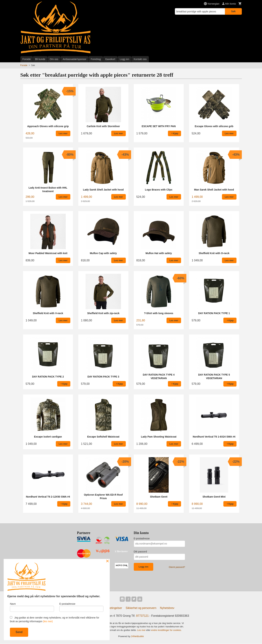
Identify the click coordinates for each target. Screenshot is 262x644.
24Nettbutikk (137, 637)
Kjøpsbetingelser (112, 608)
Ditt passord (140, 552)
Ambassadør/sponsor (74, 59)
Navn (32, 606)
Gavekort (110, 59)
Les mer (142, 631)
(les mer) (48, 621)
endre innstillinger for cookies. (166, 631)
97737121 (142, 616)
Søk (233, 11)
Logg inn (125, 59)
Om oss (54, 59)
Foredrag (96, 59)
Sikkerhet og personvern (141, 608)
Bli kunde (40, 59)
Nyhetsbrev (167, 608)
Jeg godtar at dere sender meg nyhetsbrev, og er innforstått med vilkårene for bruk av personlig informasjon (55, 619)
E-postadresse (142, 538)
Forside (27, 59)
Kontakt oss (140, 59)
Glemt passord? (177, 567)
